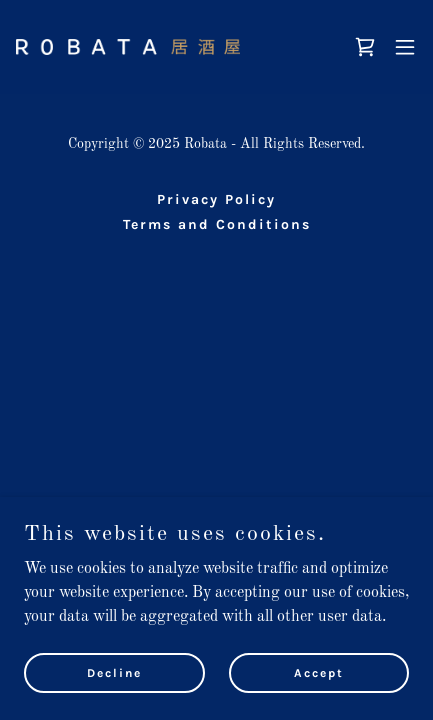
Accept (319, 672)
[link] (128, 47)
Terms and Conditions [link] (217, 224)
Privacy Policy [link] (216, 199)
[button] (405, 47)
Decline (114, 672)
